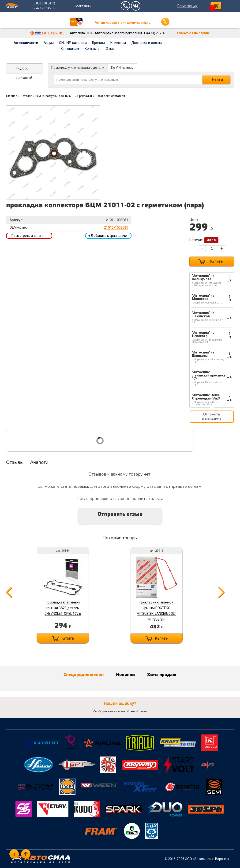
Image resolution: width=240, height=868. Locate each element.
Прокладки (85, 96)
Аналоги (39, 463)
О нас (110, 49)
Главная (12, 96)
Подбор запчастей (24, 70)
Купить (217, 261)
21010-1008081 (116, 227)
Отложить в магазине (212, 417)
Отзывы (15, 463)
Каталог (26, 96)
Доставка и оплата (147, 43)
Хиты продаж (162, 675)
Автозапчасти (26, 43)
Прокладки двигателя (110, 96)
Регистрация (187, 6)
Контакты (92, 49)
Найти (217, 79)
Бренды (98, 43)
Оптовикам (70, 49)
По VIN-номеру (122, 68)
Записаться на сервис (192, 33)
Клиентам (118, 43)
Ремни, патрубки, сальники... (54, 96)
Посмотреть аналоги (28, 236)
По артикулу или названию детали (78, 68)
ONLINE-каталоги (73, 43)
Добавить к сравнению (108, 236)
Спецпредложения (84, 675)
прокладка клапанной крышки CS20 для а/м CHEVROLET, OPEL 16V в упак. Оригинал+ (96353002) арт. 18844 (63, 614)
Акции (49, 43)
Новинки (125, 675)
